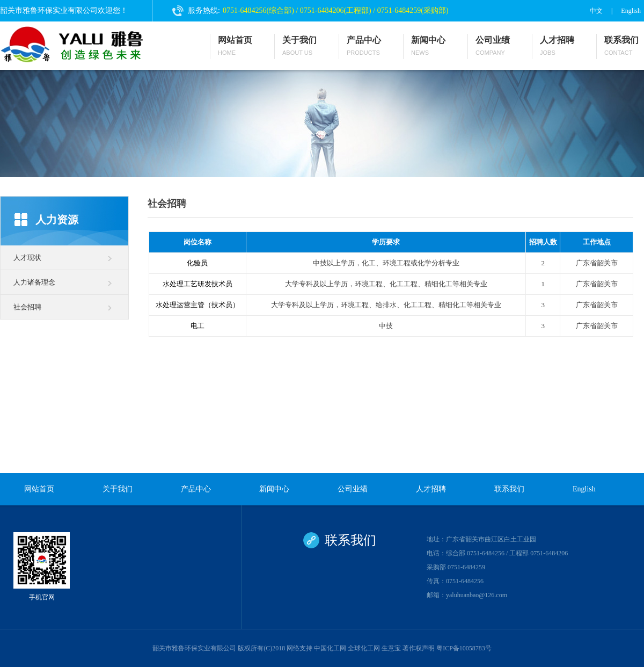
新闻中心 (428, 46)
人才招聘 (557, 46)
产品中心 (364, 46)
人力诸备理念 (34, 282)
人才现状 (27, 258)
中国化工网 (330, 648)
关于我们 (299, 46)
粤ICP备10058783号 (464, 648)
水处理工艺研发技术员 (197, 284)
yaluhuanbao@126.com (477, 595)
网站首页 (235, 46)
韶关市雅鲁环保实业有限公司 (194, 648)
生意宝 (391, 648)
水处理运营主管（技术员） (197, 305)
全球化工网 (364, 648)
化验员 (197, 263)
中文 (596, 11)
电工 (197, 326)
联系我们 (621, 46)
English (631, 11)
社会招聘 (27, 307)
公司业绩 (493, 46)
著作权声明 (419, 648)
